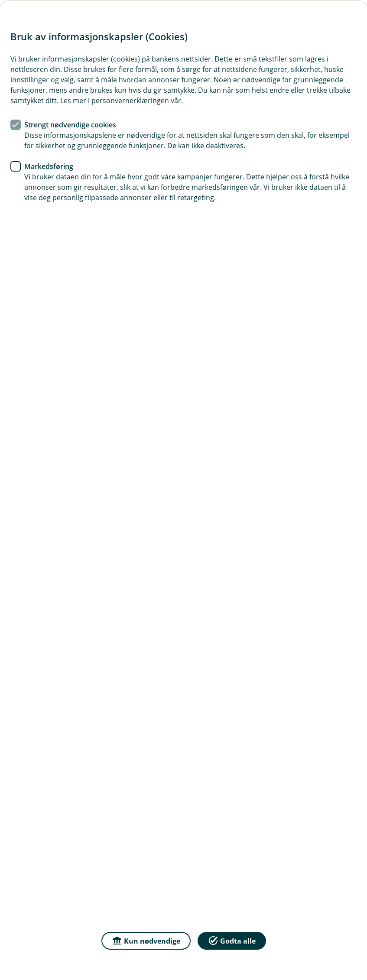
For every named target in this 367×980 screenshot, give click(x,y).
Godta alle (232, 940)
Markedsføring (49, 166)
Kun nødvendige (146, 940)
